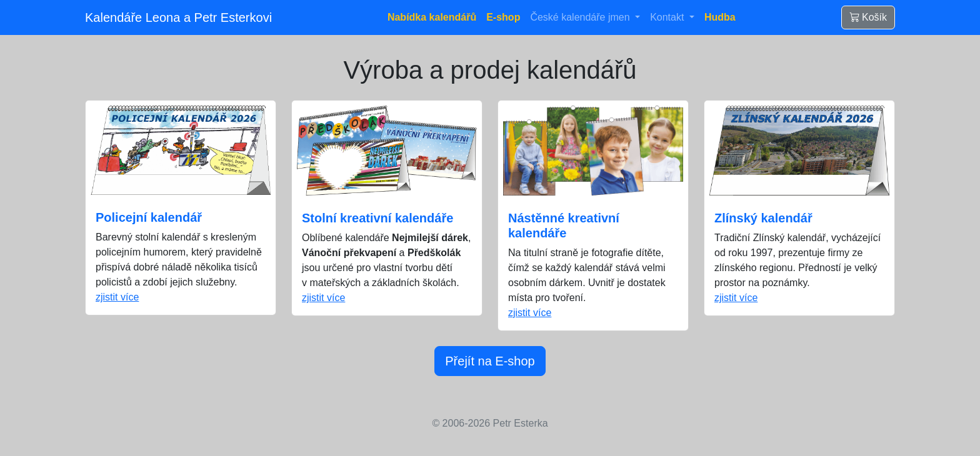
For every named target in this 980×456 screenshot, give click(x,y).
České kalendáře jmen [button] (581, 17)
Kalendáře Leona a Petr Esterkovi (178, 17)
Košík (868, 17)
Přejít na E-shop (490, 361)
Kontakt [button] (668, 17)
